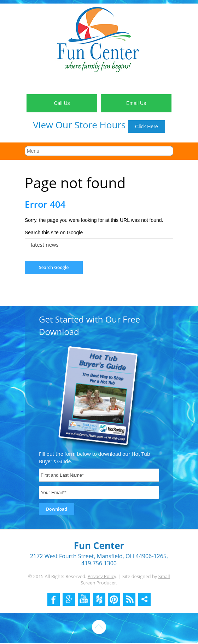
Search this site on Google (54, 233)
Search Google (54, 267)
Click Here (147, 127)
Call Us (62, 103)
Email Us (136, 103)
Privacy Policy (102, 576)
